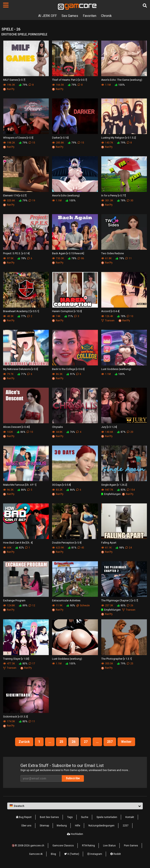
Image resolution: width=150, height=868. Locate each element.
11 (129, 258)
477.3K (9, 664)
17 (32, 664)
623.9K (58, 548)
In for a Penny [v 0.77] (114, 195)
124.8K (9, 605)
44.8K (57, 432)
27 (86, 742)
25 (130, 664)
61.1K (106, 548)
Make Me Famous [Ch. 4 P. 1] (20, 485)
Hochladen (75, 834)
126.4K (107, 316)
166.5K (58, 85)
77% (22, 316)
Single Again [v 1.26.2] (114, 485)
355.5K (107, 664)
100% (120, 85)
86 (81, 258)
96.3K (8, 490)
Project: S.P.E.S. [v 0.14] (16, 253)
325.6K (9, 201)
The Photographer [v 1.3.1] (117, 659)
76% (71, 432)
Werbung (62, 826)
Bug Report (24, 817)
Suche (85, 817)
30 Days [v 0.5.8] (61, 485)
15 (32, 143)
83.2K (57, 490)
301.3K (107, 201)
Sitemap (44, 826)
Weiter (126, 742)
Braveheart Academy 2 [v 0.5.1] (21, 311)
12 (32, 605)
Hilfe (78, 826)
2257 (126, 826)
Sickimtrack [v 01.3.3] (15, 717)
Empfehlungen (111, 494)
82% (20, 548)
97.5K (8, 258)
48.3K (8, 316)
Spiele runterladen (107, 817)
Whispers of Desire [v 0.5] (18, 138)
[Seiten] (6, 5)
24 (129, 548)
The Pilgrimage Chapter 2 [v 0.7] (120, 600)
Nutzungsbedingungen (101, 826)
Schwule (83, 605)
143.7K (107, 143)
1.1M (106, 85)
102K (8, 432)
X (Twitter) (72, 854)
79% (23, 85)
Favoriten (90, 16)
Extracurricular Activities (66, 600)
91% (71, 374)
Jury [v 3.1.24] (109, 427)
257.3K (107, 605)
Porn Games (131, 846)
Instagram (95, 854)
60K (7, 548)
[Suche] (145, 6)
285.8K (58, 143)
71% (69, 316)
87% (121, 432)
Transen (108, 321)
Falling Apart (109, 543)
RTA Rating (88, 846)
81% (72, 548)
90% (71, 605)
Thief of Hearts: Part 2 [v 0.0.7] (70, 80)
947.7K (107, 490)
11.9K (57, 605)
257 (110, 742)
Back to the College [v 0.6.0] (68, 369)
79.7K (8, 374)
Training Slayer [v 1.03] (16, 659)
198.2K (9, 143)
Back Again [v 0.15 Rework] (68, 253)
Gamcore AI (36, 854)
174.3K (9, 721)
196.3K (9, 85)
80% (121, 605)
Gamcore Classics (63, 846)
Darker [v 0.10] (60, 138)
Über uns (26, 826)
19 (32, 201)
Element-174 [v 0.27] (15, 195)
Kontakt (130, 817)
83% (121, 490)
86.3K (57, 374)
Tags (70, 817)
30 (130, 201)
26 (130, 605)
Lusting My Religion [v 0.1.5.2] (119, 138)
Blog (53, 854)
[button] (75, 806)
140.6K (107, 432)
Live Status (109, 846)
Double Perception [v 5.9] (67, 543)
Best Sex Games (49, 817)
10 (130, 316)
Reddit (116, 854)
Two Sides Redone (112, 253)
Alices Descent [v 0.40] (16, 427)
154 (131, 490)
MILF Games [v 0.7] (14, 80)
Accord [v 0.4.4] (110, 311)
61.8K (106, 258)
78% (121, 201)
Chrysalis (57, 427)
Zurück (24, 742)
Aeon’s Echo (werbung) (66, 195)
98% (120, 548)
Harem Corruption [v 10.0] (67, 311)
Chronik (106, 16)
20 (130, 432)
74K (56, 316)
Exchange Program (14, 600)
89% (23, 605)
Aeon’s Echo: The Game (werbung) (122, 80)
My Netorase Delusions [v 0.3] (21, 369)
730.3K (58, 258)
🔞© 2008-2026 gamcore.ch (28, 846)
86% (21, 432)
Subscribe (73, 778)
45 (81, 548)
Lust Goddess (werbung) (116, 369)
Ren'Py (9, 89)
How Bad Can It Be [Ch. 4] (18, 543)
